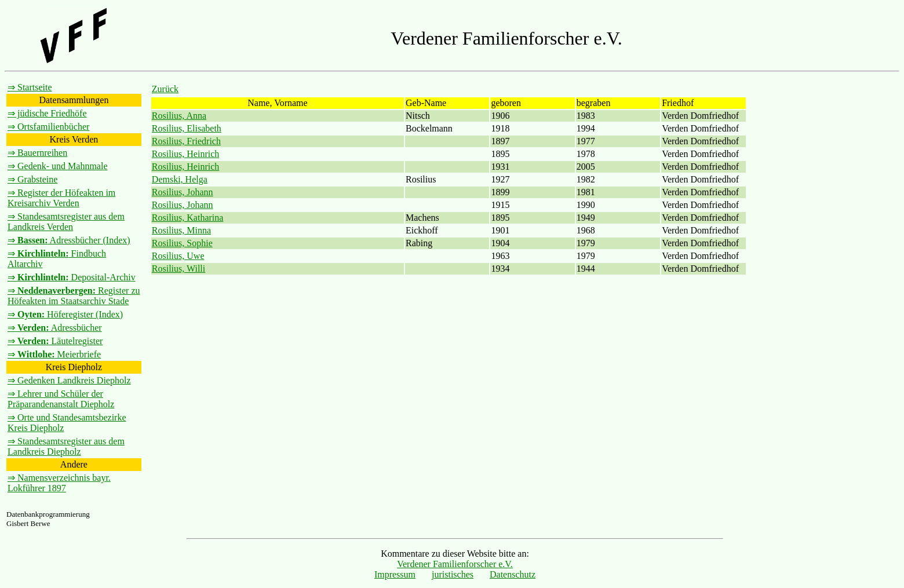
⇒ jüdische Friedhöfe (47, 113)
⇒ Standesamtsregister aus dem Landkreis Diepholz (66, 446)
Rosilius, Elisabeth (187, 128)
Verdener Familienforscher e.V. (455, 564)
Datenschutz (513, 574)
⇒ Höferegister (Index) (65, 314)
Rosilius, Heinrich (185, 154)
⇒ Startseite (30, 87)
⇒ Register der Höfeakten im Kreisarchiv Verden (61, 198)
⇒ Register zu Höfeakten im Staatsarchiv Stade (74, 296)
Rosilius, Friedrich (186, 141)
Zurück (165, 89)
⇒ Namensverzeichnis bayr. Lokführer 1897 (59, 483)
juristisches (453, 574)
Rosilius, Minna (181, 230)
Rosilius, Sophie (182, 243)
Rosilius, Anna (179, 116)
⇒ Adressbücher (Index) (69, 240)
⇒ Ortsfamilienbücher (48, 127)
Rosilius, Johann (183, 192)
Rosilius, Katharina (188, 218)
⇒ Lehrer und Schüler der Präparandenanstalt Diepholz (61, 399)
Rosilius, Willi (178, 269)
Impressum (395, 574)
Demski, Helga (180, 179)
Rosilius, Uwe (178, 256)
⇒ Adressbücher (55, 328)
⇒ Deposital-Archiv (72, 277)
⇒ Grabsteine (32, 179)
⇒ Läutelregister (55, 341)
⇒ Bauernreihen (37, 153)
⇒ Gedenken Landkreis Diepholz (69, 380)
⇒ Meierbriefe (54, 354)
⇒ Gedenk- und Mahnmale (58, 166)
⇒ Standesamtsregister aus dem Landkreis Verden (66, 222)
